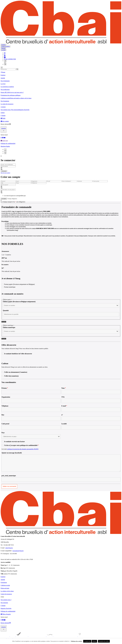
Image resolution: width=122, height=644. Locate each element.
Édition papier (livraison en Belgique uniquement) (19, 302)
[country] (24, 183)
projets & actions (6, 46)
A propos (3, 107)
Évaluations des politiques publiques (11, 95)
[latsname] (24, 181)
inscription (4, 199)
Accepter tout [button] (87, 641)
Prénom (5, 388)
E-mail (64, 406)
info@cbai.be (9, 548)
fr (5, 63)
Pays (3, 433)
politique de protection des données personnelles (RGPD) (23, 449)
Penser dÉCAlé (5, 92)
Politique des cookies (76, 641)
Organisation (6, 397)
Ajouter (4, 322)
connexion (4, 171)
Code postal (5, 424)
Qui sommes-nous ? (6, 110)
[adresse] (85, 181)
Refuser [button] (94, 641)
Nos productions (5, 90)
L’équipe (3, 115)
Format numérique (10, 287)
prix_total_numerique (9, 476)
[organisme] (39, 181)
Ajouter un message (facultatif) (12, 453)
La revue (3, 84)
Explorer (3, 45)
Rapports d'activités (24, 110)
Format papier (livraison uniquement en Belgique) (19, 284)
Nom (64, 388)
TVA (63, 397)
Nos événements (5, 81)
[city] (8, 183)
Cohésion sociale (5, 98)
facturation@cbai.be (18, 551)
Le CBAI (3, 50)
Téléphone (5, 406)
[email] (8, 164)
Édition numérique (9, 327)
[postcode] (100, 181)
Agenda (3, 48)
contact (3, 113)
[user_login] (70, 181)
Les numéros (10, 87)
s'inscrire (4, 128)
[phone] (39, 183)
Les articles (4, 87)
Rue (3, 415)
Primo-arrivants (14, 98)
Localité (64, 424)
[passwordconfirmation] (8, 190)
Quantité (6, 311)
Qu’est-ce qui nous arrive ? (16, 92)
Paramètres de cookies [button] (104, 641)
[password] (8, 166)
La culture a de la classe (25, 98)
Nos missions (15, 110)
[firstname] (8, 181)
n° (62, 415)
